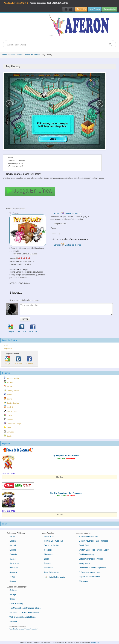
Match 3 (8, 407)
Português (14, 568)
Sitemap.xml (95, 642)
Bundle (8, 436)
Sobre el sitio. (50, 537)
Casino (8, 398)
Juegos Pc (81, 9)
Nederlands (14, 563)
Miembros (48, 554)
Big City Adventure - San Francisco (66, 493)
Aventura (8, 419)
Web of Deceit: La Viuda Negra (22, 617)
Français (13, 554)
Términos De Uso (51, 545)
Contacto (48, 550)
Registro (48, 563)
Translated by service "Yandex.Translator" (23, 629)
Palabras (9, 394)
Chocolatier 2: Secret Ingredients (93, 568)
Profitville (13, 621)
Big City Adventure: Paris (89, 577)
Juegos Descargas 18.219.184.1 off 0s (36, 3)
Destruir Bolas (10, 411)
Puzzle (8, 386)
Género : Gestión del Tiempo (67, 214)
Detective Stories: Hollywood (91, 559)
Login (6, 345)
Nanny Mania (84, 563)
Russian (13, 581)
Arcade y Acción (11, 378)
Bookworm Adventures (88, 537)
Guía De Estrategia (54, 577)
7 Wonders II (84, 581)
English (13, 541)
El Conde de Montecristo (89, 572)
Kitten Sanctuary (16, 604)
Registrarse (8, 349)
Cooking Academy (86, 554)
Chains (12, 599)
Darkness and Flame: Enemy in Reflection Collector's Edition (26, 613)
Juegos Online (110, 9)
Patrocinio (48, 568)
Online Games (16, 55)
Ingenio (8, 415)
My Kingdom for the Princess (66, 456)
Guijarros (13, 590)
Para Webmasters (52, 572)
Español (13, 550)
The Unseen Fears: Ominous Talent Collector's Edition (26, 608)
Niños (7, 427)
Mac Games (95, 9)
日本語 (12, 577)
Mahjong (8, 382)
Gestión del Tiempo (32, 55)
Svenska (13, 572)
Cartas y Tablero (11, 390)
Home (5, 55)
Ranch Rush (84, 545)
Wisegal (13, 595)
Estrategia (9, 431)
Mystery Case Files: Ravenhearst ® (94, 550)
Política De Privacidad (53, 541)
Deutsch (13, 545)
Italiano (13, 559)
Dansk (12, 537)
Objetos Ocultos (11, 402)
